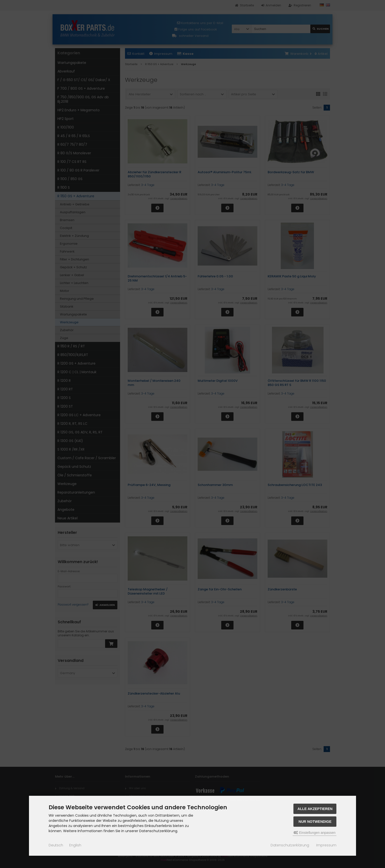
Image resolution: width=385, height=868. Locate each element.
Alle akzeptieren (315, 809)
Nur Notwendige (315, 822)
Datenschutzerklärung (290, 845)
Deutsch (56, 845)
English (75, 845)
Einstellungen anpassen (315, 833)
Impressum (326, 845)
